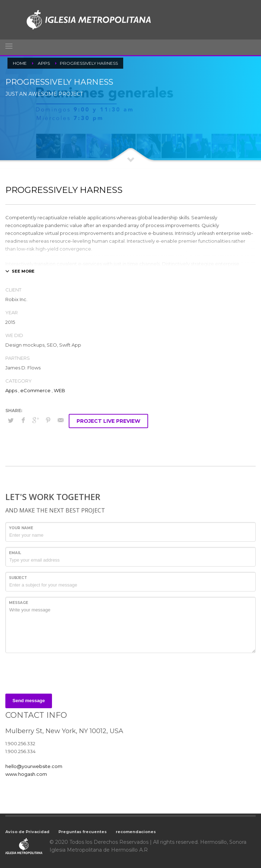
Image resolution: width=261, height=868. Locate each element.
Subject (18, 578)
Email (15, 553)
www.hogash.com (26, 774)
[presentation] (59, 672)
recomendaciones (136, 832)
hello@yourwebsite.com (34, 766)
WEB (59, 390)
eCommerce (35, 390)
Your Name (21, 528)
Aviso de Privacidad (27, 832)
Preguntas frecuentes (83, 832)
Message (19, 603)
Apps (11, 390)
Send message (29, 701)
